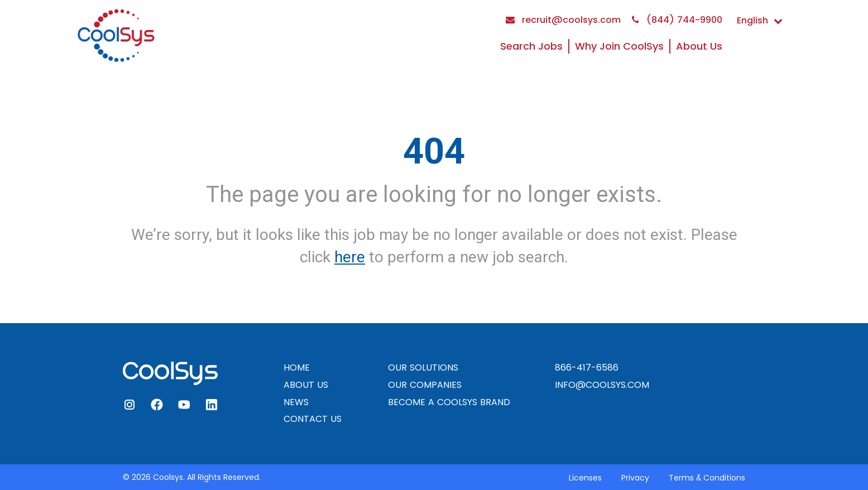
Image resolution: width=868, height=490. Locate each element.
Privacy (635, 478)
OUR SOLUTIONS (423, 367)
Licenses (585, 478)
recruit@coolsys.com (563, 20)
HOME (297, 367)
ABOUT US (306, 385)
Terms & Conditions (707, 478)
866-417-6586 (587, 367)
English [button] (760, 20)
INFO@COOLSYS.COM (602, 385)
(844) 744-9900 (677, 20)
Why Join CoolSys (619, 46)
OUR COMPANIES (425, 385)
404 (434, 151)
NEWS (296, 402)
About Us (699, 46)
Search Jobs (531, 46)
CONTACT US (313, 419)
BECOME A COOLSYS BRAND (449, 402)
